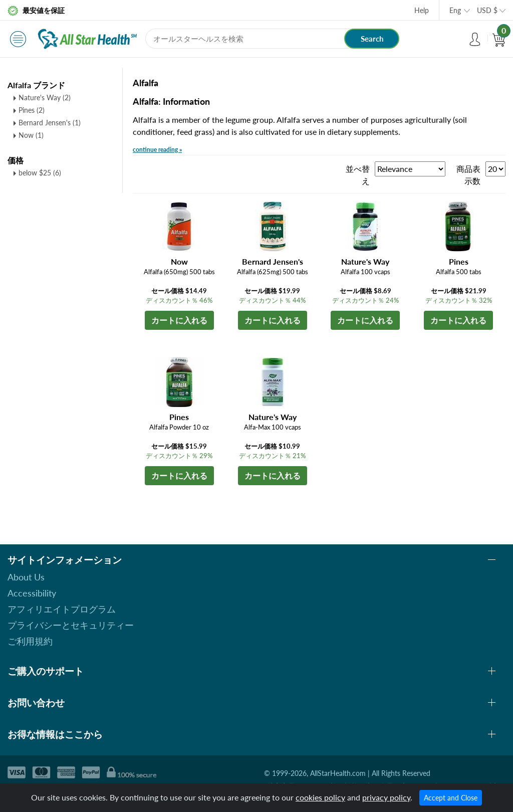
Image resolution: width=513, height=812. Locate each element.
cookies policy (320, 797)
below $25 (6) (40, 173)
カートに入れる (179, 320)
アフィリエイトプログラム (62, 609)
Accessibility (32, 593)
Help (422, 10)
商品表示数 (468, 175)
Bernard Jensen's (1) (50, 123)
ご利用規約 (30, 641)
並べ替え (358, 175)
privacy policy (386, 797)
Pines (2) (32, 110)
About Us (26, 577)
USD (487, 10)
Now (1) (31, 135)
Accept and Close (451, 798)
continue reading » (157, 150)
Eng (455, 10)
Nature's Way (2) (45, 97)
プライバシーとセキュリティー (71, 625)
